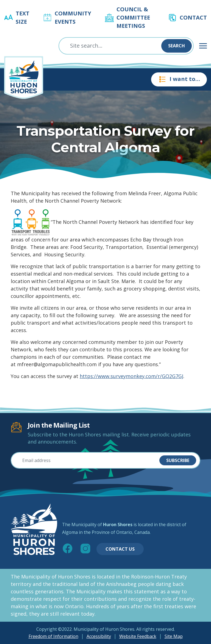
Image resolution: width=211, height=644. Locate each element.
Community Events (73, 17)
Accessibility (99, 636)
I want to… (179, 79)
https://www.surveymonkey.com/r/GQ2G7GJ (131, 376)
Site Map (174, 636)
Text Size (23, 17)
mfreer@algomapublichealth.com (57, 364)
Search (177, 46)
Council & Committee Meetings (133, 17)
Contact (193, 17)
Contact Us (120, 549)
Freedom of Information (53, 636)
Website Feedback (138, 636)
